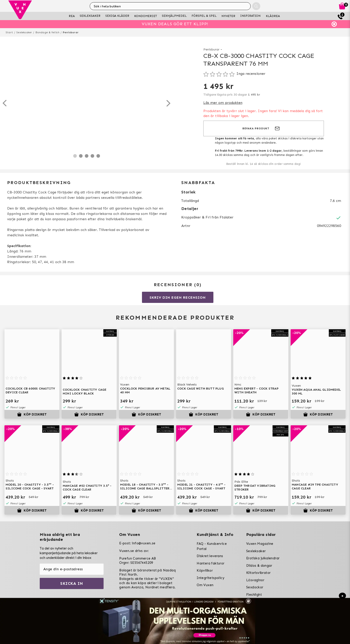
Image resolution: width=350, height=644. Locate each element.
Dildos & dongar (259, 566)
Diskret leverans (210, 556)
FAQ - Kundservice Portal (212, 546)
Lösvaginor (255, 580)
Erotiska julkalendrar (263, 558)
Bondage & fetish (47, 32)
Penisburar (71, 32)
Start (9, 32)
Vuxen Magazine (260, 544)
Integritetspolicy (210, 578)
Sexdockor (255, 587)
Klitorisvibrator (258, 573)
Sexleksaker (24, 32)
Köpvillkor (205, 571)
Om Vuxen (205, 585)
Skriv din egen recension (178, 297)
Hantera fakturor (210, 563)
